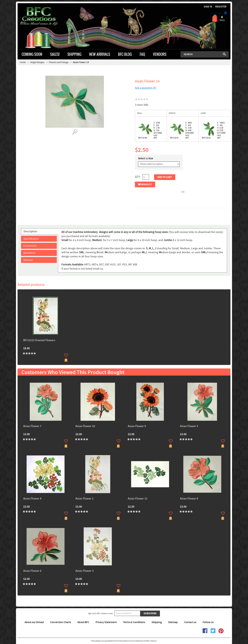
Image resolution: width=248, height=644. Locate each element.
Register (221, 7)
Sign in (208, 7)
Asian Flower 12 (138, 499)
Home (23, 62)
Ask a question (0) (146, 88)
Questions (29, 253)
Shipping (157, 622)
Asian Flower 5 (189, 426)
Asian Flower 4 (32, 499)
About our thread (34, 622)
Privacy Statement (106, 622)
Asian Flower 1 (84, 499)
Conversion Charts (61, 622)
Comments (30, 246)
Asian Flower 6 (32, 571)
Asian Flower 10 (85, 426)
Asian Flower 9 (137, 426)
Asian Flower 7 (32, 426)
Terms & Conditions (134, 622)
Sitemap (173, 622)
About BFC (83, 622)
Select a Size (146, 158)
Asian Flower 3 (84, 571)
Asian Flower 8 (189, 499)
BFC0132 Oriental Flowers (39, 340)
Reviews (28, 260)
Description (30, 231)
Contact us (190, 622)
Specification (31, 239)
